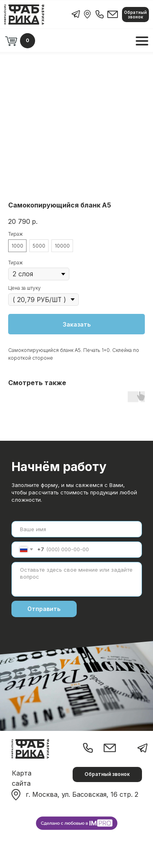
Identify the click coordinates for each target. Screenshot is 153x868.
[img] (87, 14)
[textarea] (77, 579)
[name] (77, 529)
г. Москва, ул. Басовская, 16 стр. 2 (82, 794)
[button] (135, 15)
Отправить (44, 609)
